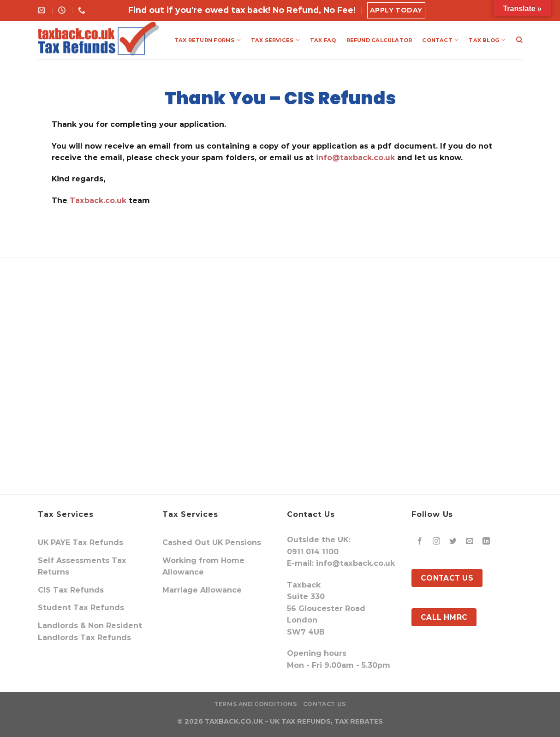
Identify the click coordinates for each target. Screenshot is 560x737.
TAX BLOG (487, 40)
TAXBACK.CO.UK (234, 721)
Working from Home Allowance (203, 566)
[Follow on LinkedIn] (486, 542)
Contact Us (325, 704)
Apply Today (396, 10)
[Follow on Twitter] (453, 542)
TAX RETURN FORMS (208, 40)
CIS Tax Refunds (71, 590)
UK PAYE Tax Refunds (80, 542)
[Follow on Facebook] (420, 542)
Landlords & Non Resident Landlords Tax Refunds (90, 632)
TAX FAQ (323, 40)
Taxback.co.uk (97, 201)
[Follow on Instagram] (437, 542)
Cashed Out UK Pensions (212, 542)
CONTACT (440, 40)
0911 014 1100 (313, 552)
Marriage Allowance (202, 590)
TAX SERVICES (275, 40)
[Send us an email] (470, 542)
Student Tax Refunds (81, 608)
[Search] (519, 40)
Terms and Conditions (255, 704)
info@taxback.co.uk (355, 158)
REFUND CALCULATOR (379, 40)
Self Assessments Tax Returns (82, 566)
